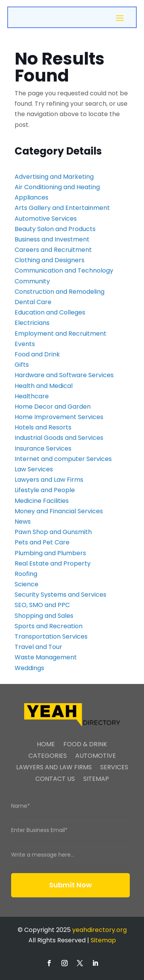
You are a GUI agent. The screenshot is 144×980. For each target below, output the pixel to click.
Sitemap (96, 780)
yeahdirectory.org (99, 930)
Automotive (96, 757)
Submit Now (70, 885)
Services (114, 768)
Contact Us (55, 780)
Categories (48, 757)
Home (46, 745)
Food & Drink (85, 745)
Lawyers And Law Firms (54, 768)
